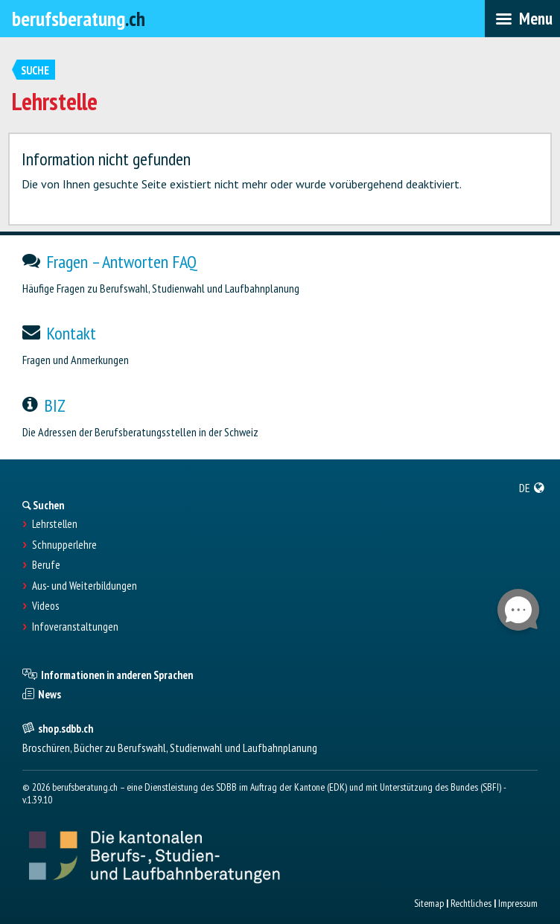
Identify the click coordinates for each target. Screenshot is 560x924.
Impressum (518, 903)
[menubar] (522, 19)
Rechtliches (471, 903)
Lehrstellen (55, 524)
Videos (45, 606)
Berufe (46, 565)
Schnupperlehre (64, 545)
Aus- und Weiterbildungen (85, 586)
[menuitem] (532, 488)
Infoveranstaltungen (75, 627)
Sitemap (429, 903)
